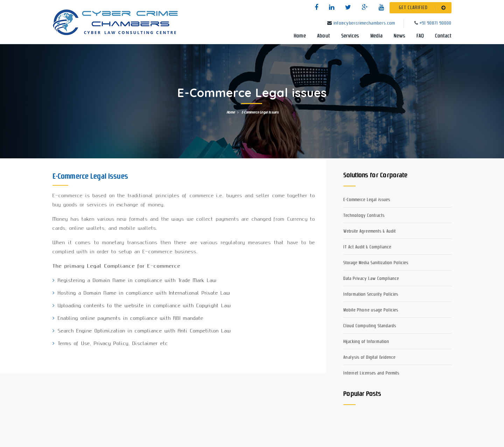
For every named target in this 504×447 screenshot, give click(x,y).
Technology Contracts (364, 216)
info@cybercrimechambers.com (364, 23)
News (400, 36)
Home (300, 36)
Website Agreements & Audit (370, 231)
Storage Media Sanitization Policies (376, 263)
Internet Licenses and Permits (371, 373)
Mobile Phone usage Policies (371, 310)
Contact (443, 36)
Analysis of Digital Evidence (369, 357)
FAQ (420, 36)
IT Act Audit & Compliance (367, 247)
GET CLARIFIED (424, 8)
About (324, 36)
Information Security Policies (371, 294)
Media (376, 36)
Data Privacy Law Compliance (371, 279)
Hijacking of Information (366, 342)
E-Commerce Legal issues (367, 200)
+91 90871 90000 (436, 23)
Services (350, 36)
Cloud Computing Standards (370, 326)
